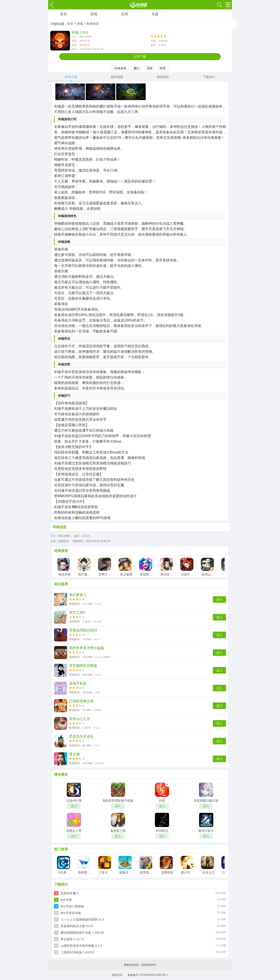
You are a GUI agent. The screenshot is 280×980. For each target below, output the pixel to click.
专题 (155, 14)
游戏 (94, 14)
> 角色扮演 (91, 24)
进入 (219, 599)
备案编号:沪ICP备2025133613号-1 (148, 975)
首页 (63, 14)
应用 (124, 14)
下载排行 (209, 77)
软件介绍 (71, 77)
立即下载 (140, 57)
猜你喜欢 (163, 77)
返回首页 (117, 975)
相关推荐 (117, 77)
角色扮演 (85, 45)
